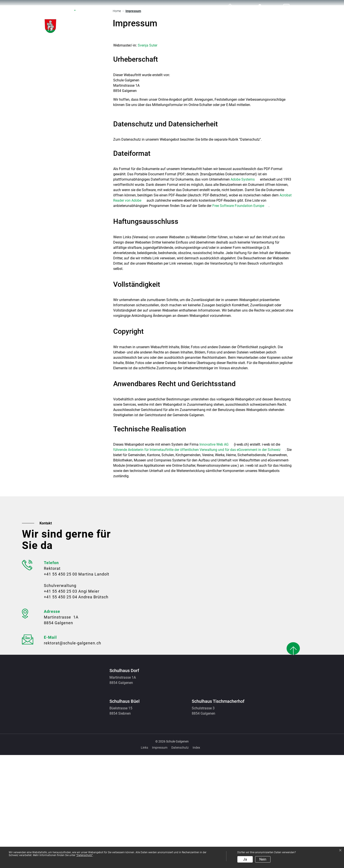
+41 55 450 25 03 (61, 704)
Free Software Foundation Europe (240, 319)
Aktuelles (146, 18)
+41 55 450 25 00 (61, 687)
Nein (263, 859)
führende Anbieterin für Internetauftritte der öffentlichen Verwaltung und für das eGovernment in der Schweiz (199, 563)
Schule (212, 18)
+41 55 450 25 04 (61, 710)
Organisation (246, 18)
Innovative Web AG (216, 557)
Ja (245, 859)
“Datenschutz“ (84, 855)
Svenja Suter (148, 158)
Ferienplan (285, 18)
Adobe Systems (245, 292)
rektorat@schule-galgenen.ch (73, 756)
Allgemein (180, 18)
